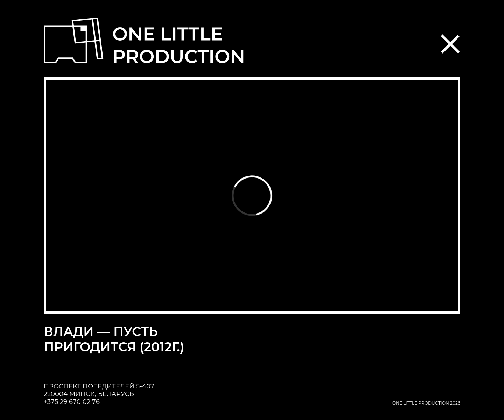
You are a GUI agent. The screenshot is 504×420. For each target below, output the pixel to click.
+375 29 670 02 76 (72, 402)
